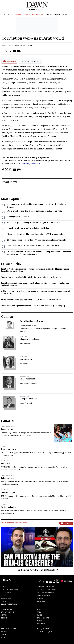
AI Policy (4, 595)
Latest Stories (11, 264)
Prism (39, 612)
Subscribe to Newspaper (46, 586)
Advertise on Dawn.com (46, 592)
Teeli (3, 638)
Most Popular (11, 199)
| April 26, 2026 (37, 9)
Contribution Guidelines (10, 589)
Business (66, 14)
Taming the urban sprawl (18, 217)
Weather (4, 615)
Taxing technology (9, 507)
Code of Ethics (7, 592)
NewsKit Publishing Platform (46, 632)
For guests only (27, 359)
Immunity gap (7, 429)
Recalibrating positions (31, 321)
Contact (4, 586)
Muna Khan (24, 363)
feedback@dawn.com (31, 164)
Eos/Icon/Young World (9, 629)
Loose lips (5, 464)
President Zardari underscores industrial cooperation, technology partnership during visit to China (35, 284)
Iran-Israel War (38, 14)
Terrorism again (8, 493)
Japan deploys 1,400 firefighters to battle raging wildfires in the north (31, 277)
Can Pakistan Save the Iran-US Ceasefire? (37, 570)
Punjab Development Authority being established (28, 228)
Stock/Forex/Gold (8, 612)
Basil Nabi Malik (26, 343)
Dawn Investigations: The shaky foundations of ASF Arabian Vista (35, 234)
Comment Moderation (9, 604)
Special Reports (43, 618)
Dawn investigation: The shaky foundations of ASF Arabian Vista (35, 211)
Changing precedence (29, 339)
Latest (11, 14)
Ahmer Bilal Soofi (26, 403)
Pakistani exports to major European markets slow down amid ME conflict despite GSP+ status (36, 292)
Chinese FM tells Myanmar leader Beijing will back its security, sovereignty (33, 306)
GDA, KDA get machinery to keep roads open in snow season (33, 222)
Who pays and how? (28, 399)
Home (4, 14)
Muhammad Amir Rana (28, 326)
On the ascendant (27, 379)
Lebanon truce (7, 478)
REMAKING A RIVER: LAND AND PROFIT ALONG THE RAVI (33, 246)
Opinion (57, 14)
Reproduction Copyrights (47, 589)
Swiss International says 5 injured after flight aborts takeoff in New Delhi (32, 300)
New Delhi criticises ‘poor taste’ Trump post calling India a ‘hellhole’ (37, 240)
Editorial (8, 421)
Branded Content (43, 595)
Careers (40, 598)
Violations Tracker (22, 14)
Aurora (40, 621)
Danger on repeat (9, 449)
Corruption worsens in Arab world (33, 38)
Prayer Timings (7, 609)
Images (40, 615)
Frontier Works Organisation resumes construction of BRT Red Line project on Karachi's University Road (35, 270)
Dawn (39, 609)
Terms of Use (6, 598)
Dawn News (41, 624)
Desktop (4, 618)
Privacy (4, 601)
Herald (4, 635)
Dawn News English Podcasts (15, 522)
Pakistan (49, 14)
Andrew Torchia (7, 46)
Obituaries (41, 601)
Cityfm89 (4, 632)
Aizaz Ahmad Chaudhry (28, 383)
